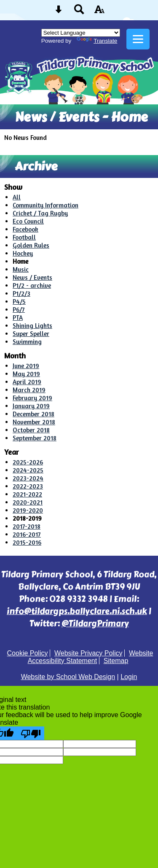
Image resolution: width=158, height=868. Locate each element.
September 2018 (35, 438)
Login (129, 677)
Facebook (25, 229)
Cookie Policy (28, 653)
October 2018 (31, 430)
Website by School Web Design (68, 677)
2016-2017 (27, 534)
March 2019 (29, 390)
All (17, 197)
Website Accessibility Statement (91, 657)
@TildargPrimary (95, 624)
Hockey (23, 253)
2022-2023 (28, 486)
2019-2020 (28, 510)
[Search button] (79, 12)
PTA (18, 318)
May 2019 (26, 374)
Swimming (27, 342)
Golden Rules (31, 245)
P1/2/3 (21, 293)
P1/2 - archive (32, 285)
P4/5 (19, 302)
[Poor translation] (31, 733)
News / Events (32, 277)
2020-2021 (28, 502)
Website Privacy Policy (88, 653)
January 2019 (31, 406)
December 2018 (33, 414)
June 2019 (26, 366)
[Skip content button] (59, 12)
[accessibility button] (99, 12)
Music (21, 269)
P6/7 (19, 310)
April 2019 (27, 382)
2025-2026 (28, 462)
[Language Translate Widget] (81, 33)
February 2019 (32, 398)
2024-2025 (28, 470)
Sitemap (116, 661)
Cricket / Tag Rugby (40, 213)
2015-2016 (27, 542)
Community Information (46, 205)
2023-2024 (28, 478)
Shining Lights (32, 326)
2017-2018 (27, 526)
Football (24, 237)
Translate (97, 41)
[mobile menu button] (138, 39)
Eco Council (28, 221)
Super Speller (31, 334)
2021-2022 (27, 494)
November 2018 (34, 422)
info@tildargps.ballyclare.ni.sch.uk (77, 611)
